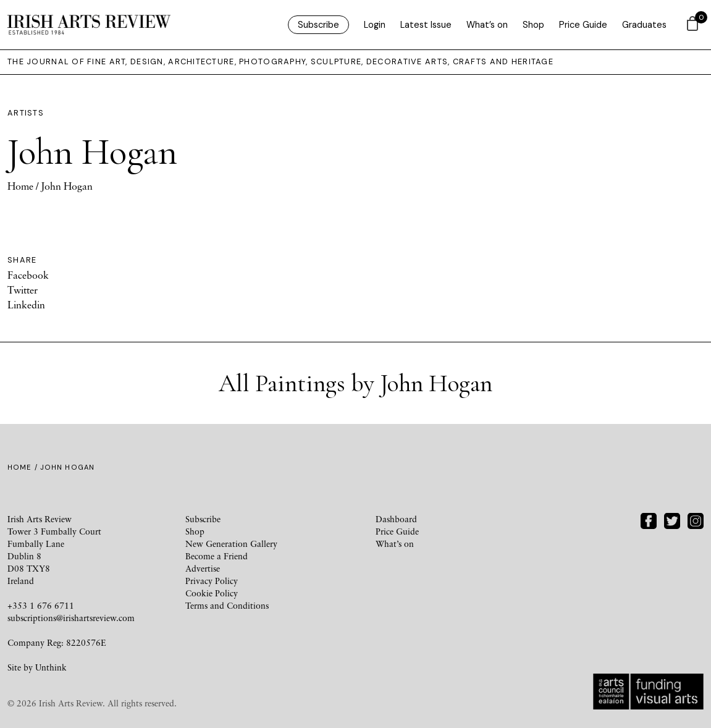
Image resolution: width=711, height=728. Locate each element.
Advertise (203, 568)
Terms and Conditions (227, 605)
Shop (533, 25)
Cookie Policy (212, 593)
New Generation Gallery (231, 544)
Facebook (28, 275)
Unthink (51, 667)
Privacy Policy (212, 581)
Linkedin (26, 305)
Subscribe (318, 25)
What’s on (487, 25)
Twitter (23, 290)
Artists (26, 113)
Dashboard (396, 519)
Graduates (644, 25)
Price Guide (583, 25)
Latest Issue (426, 25)
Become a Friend (217, 556)
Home (20, 186)
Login (375, 25)
